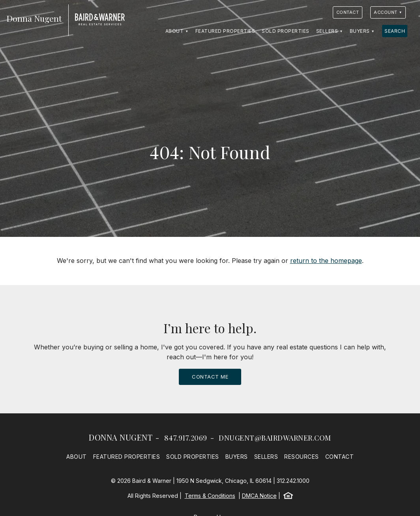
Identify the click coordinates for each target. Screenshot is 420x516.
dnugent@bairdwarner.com (275, 438)
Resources (302, 457)
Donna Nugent (121, 437)
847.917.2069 (186, 438)
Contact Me (210, 377)
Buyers (360, 31)
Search (395, 31)
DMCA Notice (259, 496)
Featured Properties (225, 31)
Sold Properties (286, 31)
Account (386, 12)
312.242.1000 (293, 481)
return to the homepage (326, 261)
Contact (348, 12)
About (175, 31)
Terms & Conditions (210, 496)
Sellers (327, 31)
